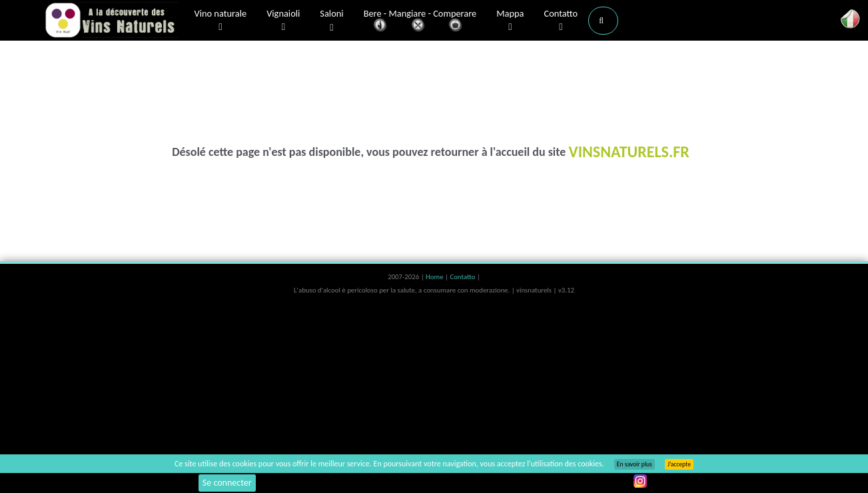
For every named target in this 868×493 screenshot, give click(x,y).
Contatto (561, 21)
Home (435, 277)
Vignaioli (283, 21)
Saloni (331, 21)
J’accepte (679, 464)
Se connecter (227, 483)
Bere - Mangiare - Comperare (420, 22)
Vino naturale (221, 21)
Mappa (510, 21)
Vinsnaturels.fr (111, 21)
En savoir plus (635, 464)
